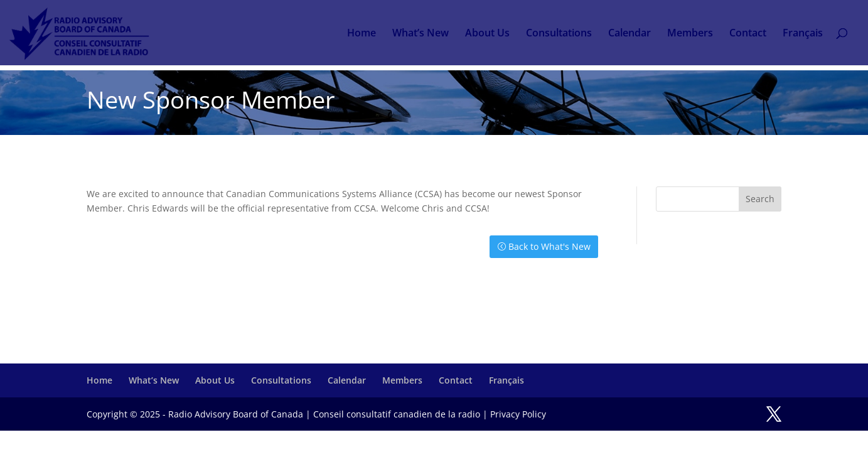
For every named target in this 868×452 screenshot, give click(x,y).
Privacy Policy (518, 414)
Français (803, 34)
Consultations (559, 34)
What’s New (421, 34)
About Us (487, 34)
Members (690, 34)
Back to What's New (549, 246)
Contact (748, 34)
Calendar (630, 34)
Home (362, 34)
